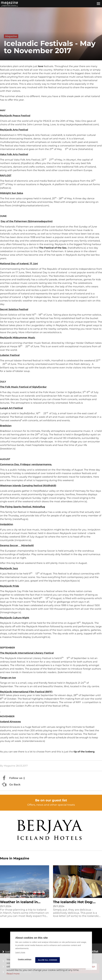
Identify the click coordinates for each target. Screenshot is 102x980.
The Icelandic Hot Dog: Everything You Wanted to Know (76, 902)
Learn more (20, 952)
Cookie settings (25, 959)
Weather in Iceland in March (19, 902)
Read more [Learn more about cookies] (13, 974)
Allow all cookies (48, 960)
